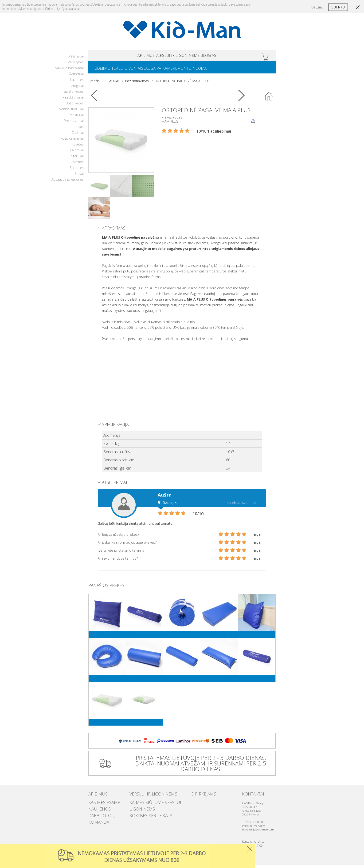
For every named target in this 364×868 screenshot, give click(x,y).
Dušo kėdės (75, 106)
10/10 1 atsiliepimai (214, 134)
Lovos (79, 129)
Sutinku (338, 7)
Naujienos (96, 809)
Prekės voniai (74, 124)
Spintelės (77, 170)
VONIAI (144, 71)
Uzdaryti (250, 849)
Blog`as (227, 56)
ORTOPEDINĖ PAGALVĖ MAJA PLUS (182, 84)
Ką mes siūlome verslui (148, 804)
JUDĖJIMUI (104, 71)
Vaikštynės (76, 65)
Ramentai (76, 77)
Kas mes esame (100, 804)
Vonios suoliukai (71, 112)
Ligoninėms (139, 809)
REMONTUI (203, 71)
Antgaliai (77, 88)
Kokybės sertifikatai (145, 814)
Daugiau (317, 7)
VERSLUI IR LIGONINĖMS (178, 56)
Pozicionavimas (72, 141)
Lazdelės (77, 82)
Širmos (78, 165)
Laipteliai (77, 153)
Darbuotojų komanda (106, 814)
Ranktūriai (76, 118)
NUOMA (224, 71)
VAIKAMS (182, 71)
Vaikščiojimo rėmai (69, 71)
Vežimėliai (76, 59)
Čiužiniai (78, 135)
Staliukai (77, 159)
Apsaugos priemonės (68, 182)
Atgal (269, 99)
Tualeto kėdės (73, 94)
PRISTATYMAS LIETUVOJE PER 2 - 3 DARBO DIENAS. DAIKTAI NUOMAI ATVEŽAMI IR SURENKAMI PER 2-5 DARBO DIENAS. (199, 766)
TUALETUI (126, 71)
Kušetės (78, 147)
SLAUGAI (162, 71)
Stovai (79, 176)
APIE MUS (128, 56)
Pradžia (94, 84)
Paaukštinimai (73, 100)
